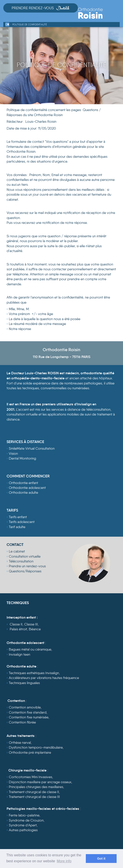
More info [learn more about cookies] (64, 861)
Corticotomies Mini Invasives (30, 777)
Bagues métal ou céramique (30, 649)
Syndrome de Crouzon (26, 820)
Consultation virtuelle (25, 556)
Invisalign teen (19, 654)
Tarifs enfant (18, 517)
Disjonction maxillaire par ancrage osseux (40, 782)
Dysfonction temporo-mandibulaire (36, 747)
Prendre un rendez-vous (27, 566)
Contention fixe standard (28, 712)
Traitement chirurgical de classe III (34, 797)
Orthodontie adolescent (27, 488)
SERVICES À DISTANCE (25, 442)
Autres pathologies (23, 830)
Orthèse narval (20, 743)
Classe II (16, 624)
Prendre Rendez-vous (41, 8)
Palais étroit (18, 629)
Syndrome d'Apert (23, 825)
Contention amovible (25, 707)
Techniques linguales (24, 683)
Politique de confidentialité (30, 24)
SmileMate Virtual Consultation (32, 448)
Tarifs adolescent (22, 522)
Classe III (31, 624)
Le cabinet (17, 551)
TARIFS (12, 510)
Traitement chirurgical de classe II (34, 792)
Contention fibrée (22, 722)
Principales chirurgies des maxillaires (36, 787)
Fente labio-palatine (24, 815)
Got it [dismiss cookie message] (101, 859)
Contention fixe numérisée (29, 717)
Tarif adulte (17, 527)
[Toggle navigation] (116, 16)
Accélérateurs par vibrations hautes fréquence (44, 678)
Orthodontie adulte (23, 492)
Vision (13, 453)
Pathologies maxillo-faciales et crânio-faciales (43, 809)
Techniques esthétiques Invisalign (34, 673)
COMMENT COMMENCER (28, 476)
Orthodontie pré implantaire (30, 752)
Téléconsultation (21, 561)
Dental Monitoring (22, 458)
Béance (35, 629)
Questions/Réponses (25, 571)
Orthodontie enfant (23, 483)
